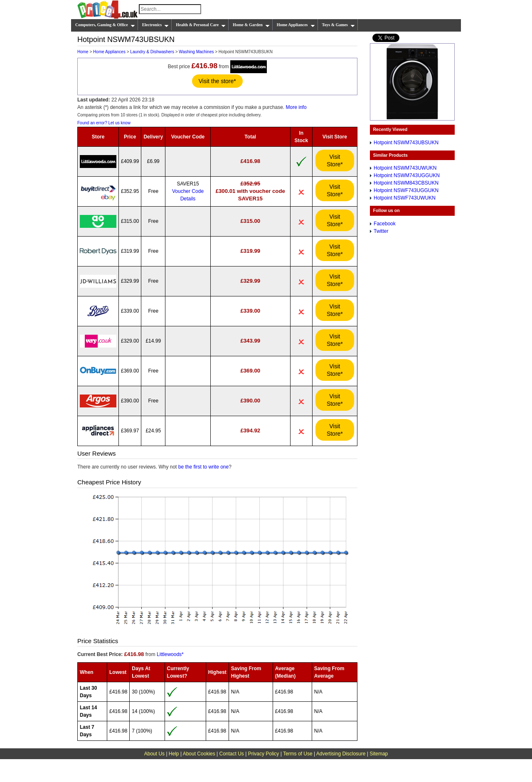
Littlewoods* (170, 654)
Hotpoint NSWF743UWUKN (405, 198)
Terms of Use (298, 754)
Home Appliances (296, 25)
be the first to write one (203, 467)
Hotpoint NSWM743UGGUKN (407, 175)
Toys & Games (339, 25)
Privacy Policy (264, 754)
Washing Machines (196, 52)
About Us (154, 754)
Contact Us (232, 754)
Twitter (381, 231)
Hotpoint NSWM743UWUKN (405, 168)
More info (296, 107)
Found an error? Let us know (104, 123)
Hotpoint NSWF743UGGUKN (406, 190)
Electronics (156, 25)
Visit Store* (335, 160)
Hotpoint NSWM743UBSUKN (406, 143)
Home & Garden (251, 25)
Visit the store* (217, 81)
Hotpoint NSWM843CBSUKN (406, 183)
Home (83, 52)
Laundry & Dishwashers (152, 52)
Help (174, 754)
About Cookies (199, 754)
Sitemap (379, 754)
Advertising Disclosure (341, 754)
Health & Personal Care (201, 25)
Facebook (385, 224)
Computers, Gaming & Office (105, 25)
